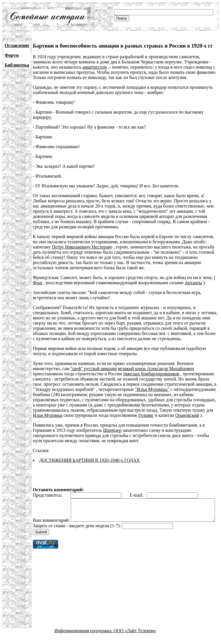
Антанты (193, 283)
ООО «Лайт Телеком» (135, 639)
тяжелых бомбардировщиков (151, 374)
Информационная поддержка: (84, 639)
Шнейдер (112, 430)
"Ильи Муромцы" (152, 389)
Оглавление (17, 45)
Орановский (187, 415)
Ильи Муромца (48, 415)
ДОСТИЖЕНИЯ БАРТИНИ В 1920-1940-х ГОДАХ (89, 460)
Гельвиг (146, 415)
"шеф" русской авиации (94, 369)
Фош (38, 283)
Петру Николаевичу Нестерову (82, 247)
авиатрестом (95, 67)
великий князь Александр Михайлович (156, 369)
